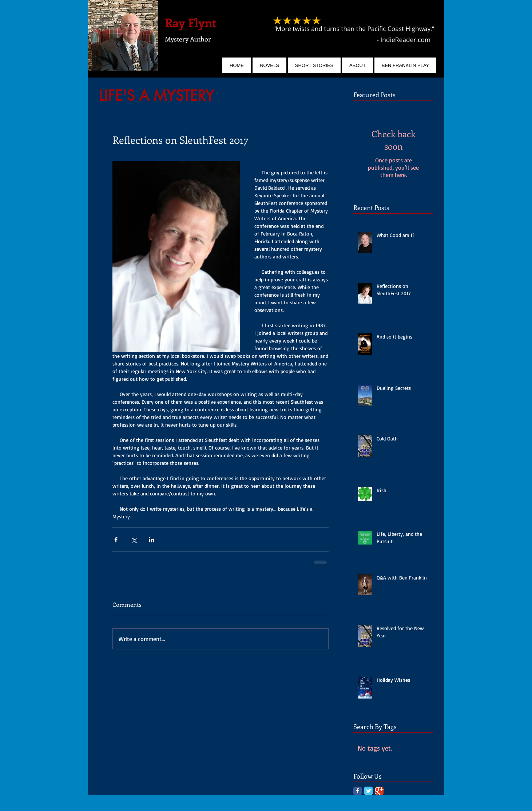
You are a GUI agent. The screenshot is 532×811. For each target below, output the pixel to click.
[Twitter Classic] (368, 791)
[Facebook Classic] (358, 791)
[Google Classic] (379, 791)
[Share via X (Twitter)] (134, 540)
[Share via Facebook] (116, 540)
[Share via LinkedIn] (152, 540)
